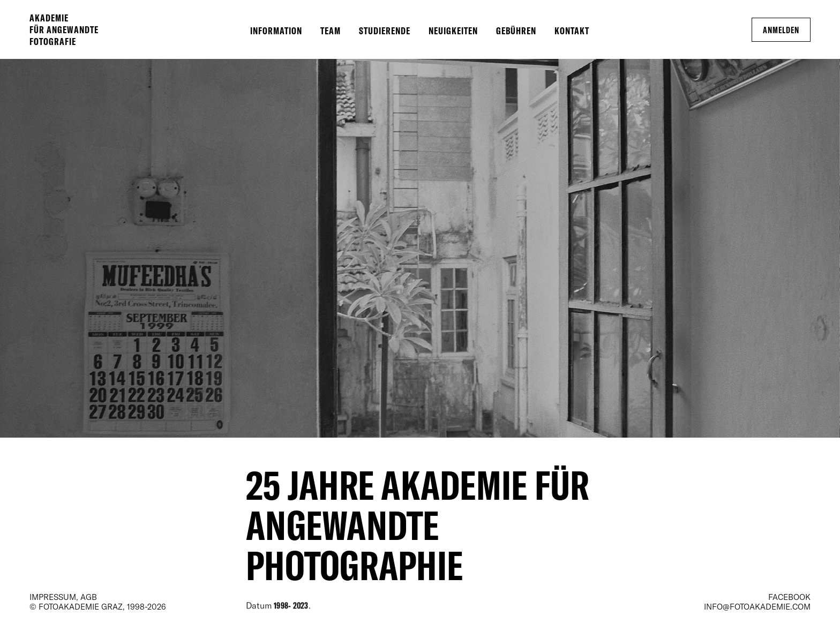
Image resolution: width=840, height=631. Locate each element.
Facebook (789, 597)
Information (276, 31)
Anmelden (781, 30)
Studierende (385, 31)
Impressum (53, 597)
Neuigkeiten (453, 31)
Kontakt (572, 31)
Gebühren (516, 31)
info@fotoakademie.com (757, 606)
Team (331, 31)
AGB (89, 597)
